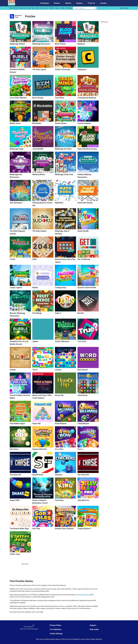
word (42, 8)
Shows (57, 3)
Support (93, 625)
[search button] (95, 8)
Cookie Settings (56, 634)
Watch (68, 3)
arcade (62, 8)
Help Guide (94, 629)
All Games (69, 8)
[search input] (83, 8)
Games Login (124, 8)
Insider (103, 3)
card (46, 8)
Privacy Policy (55, 625)
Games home (14, 8)
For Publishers (56, 629)
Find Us (91, 3)
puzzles (51, 8)
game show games (25, 8)
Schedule (44, 3)
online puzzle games (82, 595)
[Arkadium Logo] (29, 627)
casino (57, 8)
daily (37, 8)
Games (79, 3)
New (33, 8)
